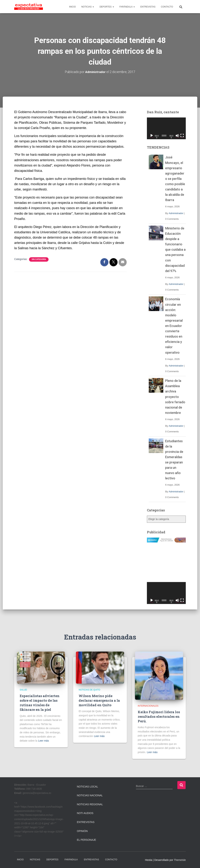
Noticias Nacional (90, 795)
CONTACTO (167, 7)
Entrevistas (86, 822)
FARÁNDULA (127, 7)
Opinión (82, 831)
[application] (166, 128)
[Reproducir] (152, 136)
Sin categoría (39, 259)
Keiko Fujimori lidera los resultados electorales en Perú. (159, 716)
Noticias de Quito (89, 690)
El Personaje (86, 840)
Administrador (176, 213)
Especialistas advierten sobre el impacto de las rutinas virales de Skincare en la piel (40, 703)
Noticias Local (87, 786)
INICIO (73, 7)
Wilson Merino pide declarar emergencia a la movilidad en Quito (99, 700)
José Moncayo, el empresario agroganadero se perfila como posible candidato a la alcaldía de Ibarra (175, 179)
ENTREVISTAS (148, 7)
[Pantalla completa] (182, 136)
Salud (23, 690)
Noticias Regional (90, 804)
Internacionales (148, 706)
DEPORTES (107, 7)
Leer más (44, 741)
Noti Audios (85, 813)
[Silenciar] (177, 136)
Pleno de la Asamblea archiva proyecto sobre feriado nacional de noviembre (175, 397)
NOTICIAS (88, 7)
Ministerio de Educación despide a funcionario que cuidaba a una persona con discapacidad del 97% (175, 250)
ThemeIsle (180, 860)
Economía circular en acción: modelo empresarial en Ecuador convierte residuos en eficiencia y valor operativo (174, 326)
